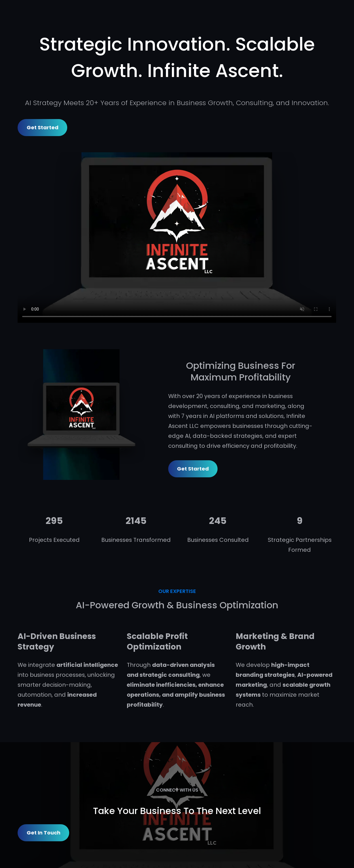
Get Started (43, 127)
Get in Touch (44, 833)
